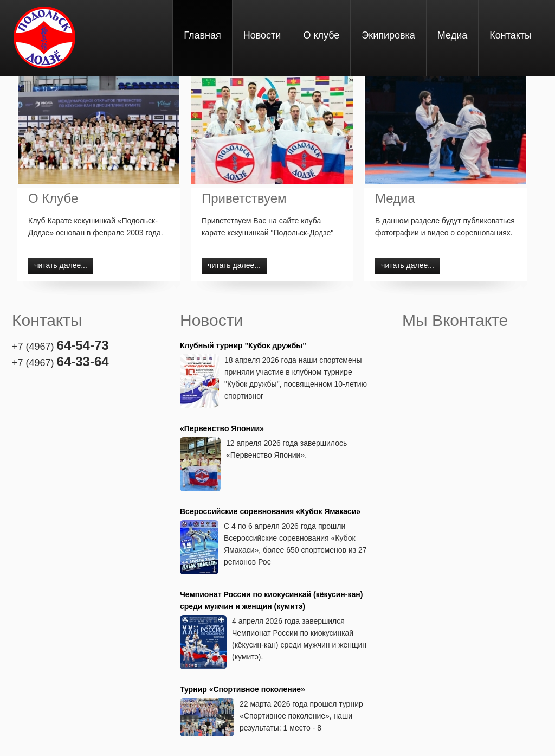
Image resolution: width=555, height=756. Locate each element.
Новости (262, 35)
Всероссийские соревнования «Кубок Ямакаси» (270, 511)
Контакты (511, 35)
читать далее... (61, 265)
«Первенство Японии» (222, 428)
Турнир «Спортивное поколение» (243, 689)
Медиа (452, 35)
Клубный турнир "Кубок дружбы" (243, 345)
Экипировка (388, 35)
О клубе (321, 35)
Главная (202, 35)
